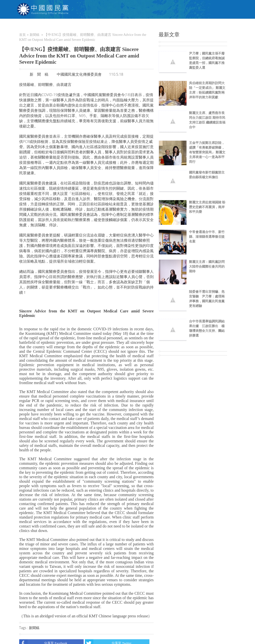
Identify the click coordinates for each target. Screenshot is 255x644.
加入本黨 (135, 26)
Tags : (24, 628)
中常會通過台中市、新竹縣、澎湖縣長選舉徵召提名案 (207, 237)
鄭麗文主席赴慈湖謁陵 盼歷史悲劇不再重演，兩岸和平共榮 (207, 207)
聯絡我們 (204, 26)
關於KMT (71, 26)
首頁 (22, 35)
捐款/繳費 (158, 26)
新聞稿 (34, 35)
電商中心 (182, 26)
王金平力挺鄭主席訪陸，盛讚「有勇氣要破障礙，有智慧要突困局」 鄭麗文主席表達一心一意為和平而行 (207, 152)
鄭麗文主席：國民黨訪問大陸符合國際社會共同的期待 (207, 266)
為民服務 (113, 26)
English (227, 26)
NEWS (93, 26)
